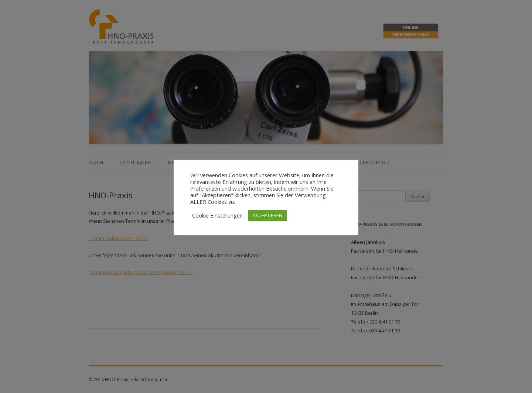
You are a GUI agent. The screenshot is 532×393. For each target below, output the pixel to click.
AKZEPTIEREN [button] (267, 215)
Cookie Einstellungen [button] (217, 215)
